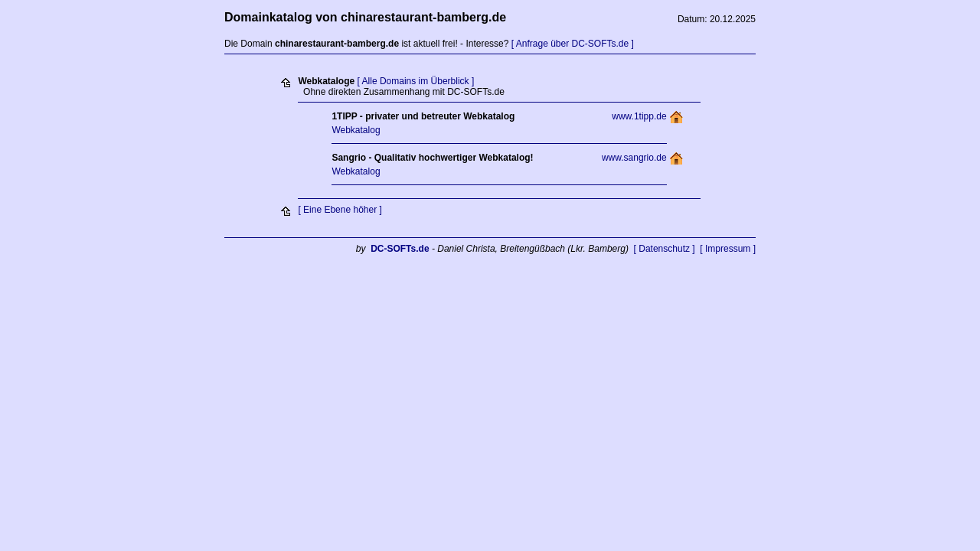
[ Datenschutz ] (665, 249)
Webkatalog (356, 130)
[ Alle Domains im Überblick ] (416, 81)
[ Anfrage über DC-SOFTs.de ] (573, 44)
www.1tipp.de (639, 116)
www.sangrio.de (634, 158)
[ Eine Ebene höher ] (340, 210)
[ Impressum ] (728, 249)
